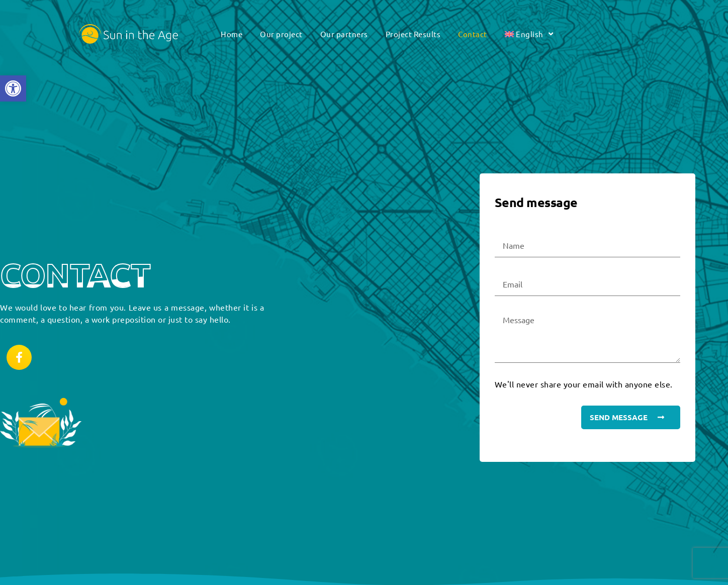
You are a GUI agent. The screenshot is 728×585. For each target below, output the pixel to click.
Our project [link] (281, 34)
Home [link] (232, 34)
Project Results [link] (413, 34)
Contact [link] (473, 34)
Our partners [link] (344, 34)
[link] (13, 88)
